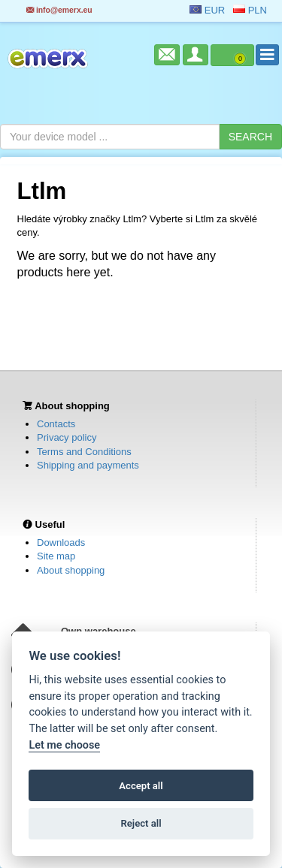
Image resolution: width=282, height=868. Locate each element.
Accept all (141, 786)
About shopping (71, 570)
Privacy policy (67, 437)
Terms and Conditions (84, 452)
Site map (56, 556)
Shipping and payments (88, 465)
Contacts (56, 424)
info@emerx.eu (59, 10)
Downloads (61, 542)
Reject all (141, 823)
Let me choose (64, 745)
